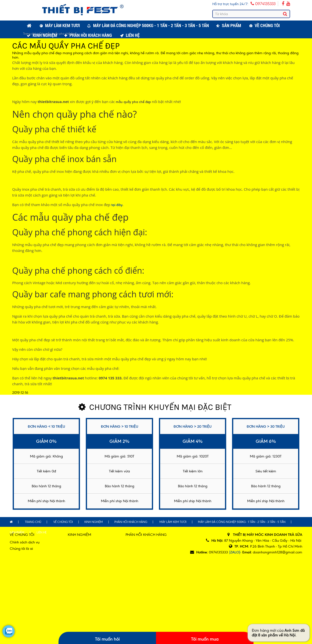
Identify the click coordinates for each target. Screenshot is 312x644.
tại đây (117, 205)
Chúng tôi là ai (21, 549)
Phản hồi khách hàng (91, 35)
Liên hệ (133, 35)
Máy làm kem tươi (63, 25)
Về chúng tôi (267, 25)
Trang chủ (33, 522)
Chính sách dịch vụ (25, 542)
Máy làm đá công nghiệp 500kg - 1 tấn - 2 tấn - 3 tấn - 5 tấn (151, 25)
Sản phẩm (231, 25)
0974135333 (263, 4)
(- (235, 552)
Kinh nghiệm (45, 35)
